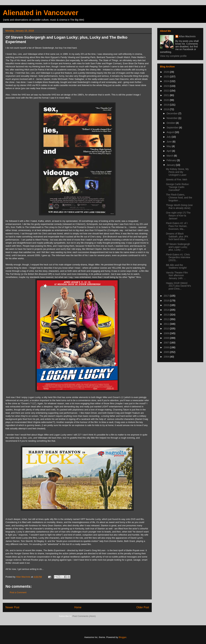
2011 (167, 324)
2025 (167, 77)
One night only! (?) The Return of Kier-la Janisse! (178, 216)
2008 (167, 338)
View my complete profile (173, 56)
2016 (167, 301)
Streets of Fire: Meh (177, 180)
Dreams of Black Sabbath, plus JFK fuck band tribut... (177, 237)
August (171, 132)
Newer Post (12, 607)
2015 (167, 305)
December (172, 113)
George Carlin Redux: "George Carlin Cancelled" (178, 187)
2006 (167, 347)
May (169, 146)
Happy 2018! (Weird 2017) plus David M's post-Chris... (178, 286)
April (169, 151)
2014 (167, 310)
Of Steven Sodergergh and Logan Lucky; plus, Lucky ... (178, 247)
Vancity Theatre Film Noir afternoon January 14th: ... (177, 275)
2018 (167, 109)
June (169, 142)
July (169, 137)
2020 (167, 100)
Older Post (143, 607)
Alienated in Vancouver (41, 13)
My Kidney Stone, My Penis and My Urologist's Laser (177, 172)
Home (78, 607)
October (171, 123)
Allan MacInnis (187, 36)
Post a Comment (18, 592)
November (172, 118)
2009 (167, 333)
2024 (167, 81)
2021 (167, 95)
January (171, 165)
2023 (167, 86)
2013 (167, 315)
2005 (167, 352)
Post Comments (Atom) (84, 616)
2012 (167, 319)
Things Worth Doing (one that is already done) (179, 207)
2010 (167, 329)
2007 (167, 343)
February (172, 160)
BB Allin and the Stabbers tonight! (176, 266)
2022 (167, 91)
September (173, 128)
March (170, 156)
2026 (167, 72)
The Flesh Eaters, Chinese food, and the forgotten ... (179, 198)
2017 (167, 296)
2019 (167, 105)
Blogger (122, 637)
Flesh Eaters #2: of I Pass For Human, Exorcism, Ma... (177, 226)
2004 (167, 357)
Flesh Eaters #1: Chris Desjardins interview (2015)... (178, 257)
